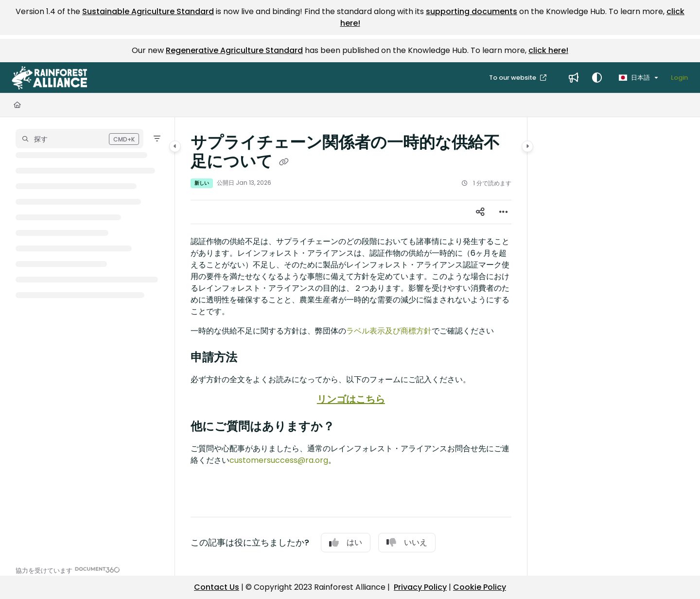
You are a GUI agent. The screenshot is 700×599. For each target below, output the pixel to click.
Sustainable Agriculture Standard (148, 11)
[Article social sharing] (480, 212)
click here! (548, 50)
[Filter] (157, 139)
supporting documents (472, 11)
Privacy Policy (420, 587)
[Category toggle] (175, 146)
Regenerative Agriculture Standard (234, 50)
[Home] (17, 105)
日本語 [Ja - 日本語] (634, 78)
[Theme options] (597, 78)
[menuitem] (574, 78)
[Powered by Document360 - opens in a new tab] (68, 570)
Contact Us (217, 587)
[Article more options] (504, 212)
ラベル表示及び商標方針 (389, 331)
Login (679, 78)
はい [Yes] (346, 542)
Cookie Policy (480, 587)
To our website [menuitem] (513, 78)
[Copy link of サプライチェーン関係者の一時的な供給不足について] (284, 162)
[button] (49, 78)
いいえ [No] (407, 542)
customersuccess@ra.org (279, 460)
